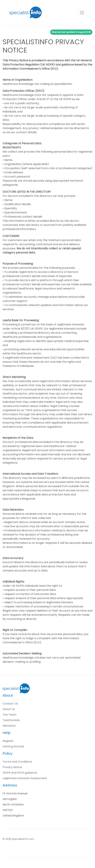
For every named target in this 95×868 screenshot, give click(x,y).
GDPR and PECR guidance (20, 773)
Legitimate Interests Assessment (25, 778)
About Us (9, 709)
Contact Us (10, 704)
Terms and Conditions (17, 762)
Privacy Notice (12, 767)
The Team (9, 715)
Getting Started (13, 746)
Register (8, 741)
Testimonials (11, 720)
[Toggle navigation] (82, 13)
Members (9, 726)
